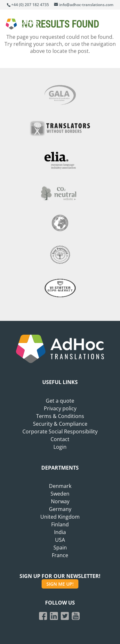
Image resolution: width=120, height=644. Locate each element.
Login (60, 447)
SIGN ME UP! (60, 584)
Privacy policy (60, 408)
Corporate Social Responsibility (60, 431)
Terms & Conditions (60, 416)
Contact (60, 439)
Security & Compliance (60, 424)
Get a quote (60, 401)
